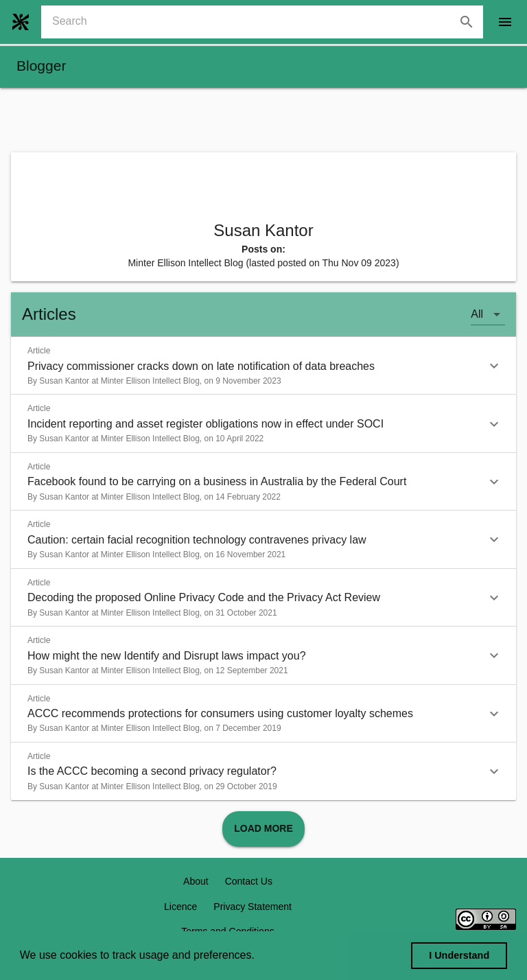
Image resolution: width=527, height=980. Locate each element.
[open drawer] (505, 22)
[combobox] (268, 22)
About (196, 881)
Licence (180, 907)
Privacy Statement (253, 907)
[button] (263, 366)
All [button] (477, 314)
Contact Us (249, 881)
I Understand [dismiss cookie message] (459, 955)
